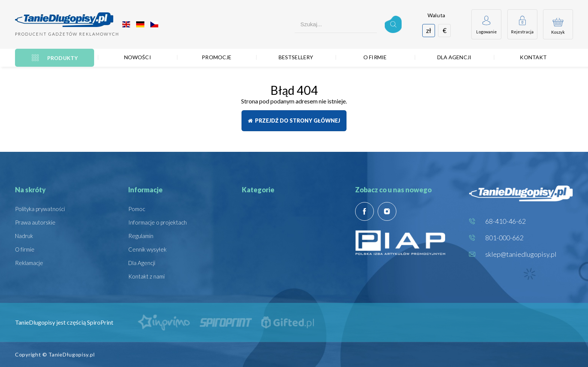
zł (429, 30)
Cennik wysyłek (147, 249)
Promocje (217, 57)
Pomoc (137, 209)
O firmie (375, 57)
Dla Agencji (454, 57)
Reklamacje (29, 263)
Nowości (138, 57)
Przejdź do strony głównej (294, 121)
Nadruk (24, 236)
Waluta (436, 15)
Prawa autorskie (35, 222)
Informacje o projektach (157, 222)
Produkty (62, 58)
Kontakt (533, 57)
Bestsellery (296, 57)
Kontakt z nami (146, 276)
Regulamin (141, 236)
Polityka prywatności (40, 209)
